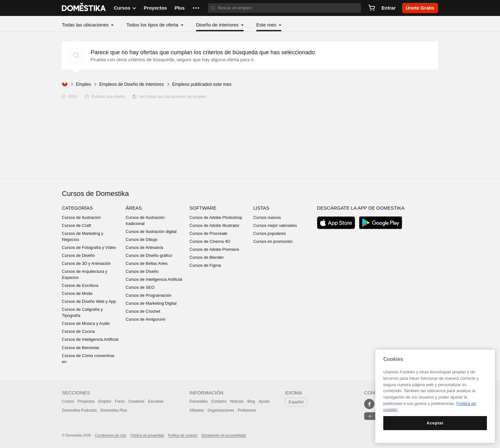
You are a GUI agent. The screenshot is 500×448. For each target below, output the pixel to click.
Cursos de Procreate (208, 233)
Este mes (267, 25)
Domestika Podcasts (79, 410)
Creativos (136, 401)
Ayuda (264, 401)
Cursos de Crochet (143, 311)
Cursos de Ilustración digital (151, 231)
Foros (120, 401)
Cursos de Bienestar (81, 348)
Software (203, 208)
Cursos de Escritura (80, 285)
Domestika (199, 401)
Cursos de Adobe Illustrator (214, 225)
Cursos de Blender (207, 257)
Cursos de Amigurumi (145, 319)
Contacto (219, 401)
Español (296, 402)
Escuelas (156, 401)
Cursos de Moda (77, 293)
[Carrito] (371, 8)
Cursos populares (269, 233)
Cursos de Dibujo (142, 239)
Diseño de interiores (218, 25)
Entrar (389, 8)
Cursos (68, 401)
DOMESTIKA (84, 8)
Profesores (247, 410)
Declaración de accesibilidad (224, 435)
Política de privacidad (147, 435)
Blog (251, 401)
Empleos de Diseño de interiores (131, 84)
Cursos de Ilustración (81, 217)
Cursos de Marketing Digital (151, 303)
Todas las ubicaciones (86, 25)
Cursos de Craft (76, 225)
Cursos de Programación (149, 295)
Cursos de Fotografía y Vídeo (89, 247)
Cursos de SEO (140, 287)
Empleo (83, 84)
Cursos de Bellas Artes (147, 263)
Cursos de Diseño (78, 255)
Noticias (237, 401)
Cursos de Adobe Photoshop (216, 217)
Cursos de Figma (205, 265)
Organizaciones (221, 410)
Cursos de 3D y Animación (86, 263)
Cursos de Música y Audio (86, 323)
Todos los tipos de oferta (153, 25)
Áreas (134, 208)
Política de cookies (183, 435)
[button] (196, 8)
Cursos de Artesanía (144, 247)
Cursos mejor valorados (275, 225)
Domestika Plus (114, 410)
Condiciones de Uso (111, 435)
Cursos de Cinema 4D (210, 241)
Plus (180, 8)
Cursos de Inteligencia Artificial (90, 339)
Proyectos (155, 8)
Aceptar (435, 423)
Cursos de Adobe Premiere (214, 249)
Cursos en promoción (273, 241)
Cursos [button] (125, 8)
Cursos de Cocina (78, 331)
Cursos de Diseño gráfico (149, 255)
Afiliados (197, 410)
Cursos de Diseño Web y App (89, 301)
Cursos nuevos (267, 217)
